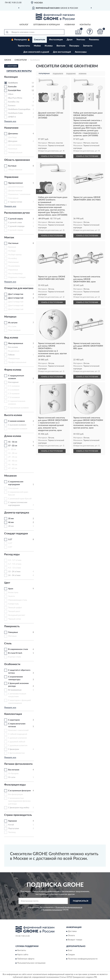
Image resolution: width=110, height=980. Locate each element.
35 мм (11, 519)
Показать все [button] (10, 121)
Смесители (40, 40)
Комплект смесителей (18, 730)
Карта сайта (23, 955)
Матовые (12, 636)
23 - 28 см (13, 453)
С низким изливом (16, 421)
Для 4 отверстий (16, 306)
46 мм (11, 522)
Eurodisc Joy (14, 102)
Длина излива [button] (13, 436)
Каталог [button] (24, 25)
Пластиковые (14, 330)
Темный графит (15, 608)
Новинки (70, 25)
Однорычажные (15, 183)
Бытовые (12, 166)
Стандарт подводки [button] (16, 534)
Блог (70, 950)
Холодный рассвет (17, 615)
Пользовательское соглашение (31, 963)
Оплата (71, 936)
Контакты (85, 25)
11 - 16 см (13, 442)
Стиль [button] (8, 644)
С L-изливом (14, 390)
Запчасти (88, 46)
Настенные (13, 243)
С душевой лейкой (17, 742)
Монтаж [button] (9, 238)
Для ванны (13, 134)
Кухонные (13, 149)
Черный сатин (15, 619)
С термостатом (15, 202)
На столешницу (15, 274)
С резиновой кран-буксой (20, 499)
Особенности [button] (12, 664)
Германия (12, 821)
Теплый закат (14, 611)
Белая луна (13, 593)
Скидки (71, 955)
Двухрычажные (15, 191)
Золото (11, 596)
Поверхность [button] (12, 626)
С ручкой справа (16, 230)
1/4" (10, 543)
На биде (12, 251)
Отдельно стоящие (17, 277)
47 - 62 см (13, 468)
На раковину (14, 266)
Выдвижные (14, 351)
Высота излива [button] (13, 415)
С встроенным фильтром (19, 791)
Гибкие (11, 355)
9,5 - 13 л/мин (15, 568)
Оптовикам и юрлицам (47, 25)
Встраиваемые (15, 690)
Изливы (49, 46)
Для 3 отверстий (16, 302)
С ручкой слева (15, 223)
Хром (11, 589)
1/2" (10, 540)
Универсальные (15, 153)
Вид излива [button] (11, 338)
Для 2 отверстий (16, 298)
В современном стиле (18, 649)
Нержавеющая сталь (18, 600)
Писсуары (74, 46)
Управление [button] (11, 177)
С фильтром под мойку (19, 808)
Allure (11, 94)
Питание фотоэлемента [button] (18, 764)
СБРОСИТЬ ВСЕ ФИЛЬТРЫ (19, 71)
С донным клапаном (17, 738)
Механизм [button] (10, 476)
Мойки (37, 46)
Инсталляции (56, 40)
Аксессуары (81, 52)
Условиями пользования (52, 910)
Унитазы (81, 40)
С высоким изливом (17, 425)
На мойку (13, 258)
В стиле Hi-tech (15, 653)
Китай (11, 825)
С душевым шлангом (18, 746)
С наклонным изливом (18, 408)
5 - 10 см (12, 449)
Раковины (94, 40)
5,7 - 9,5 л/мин (15, 564)
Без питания (14, 770)
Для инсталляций (62, 52)
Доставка (72, 931)
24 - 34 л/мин (14, 575)
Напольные (13, 262)
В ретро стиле (15, 657)
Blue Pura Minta (15, 98)
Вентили (61, 46)
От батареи (13, 774)
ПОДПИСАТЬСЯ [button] (81, 901)
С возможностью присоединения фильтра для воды (19, 801)
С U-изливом (14, 397)
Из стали (12, 326)
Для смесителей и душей (36, 52)
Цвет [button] (7, 583)
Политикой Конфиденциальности (69, 907)
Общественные (15, 170)
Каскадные (13, 382)
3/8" (10, 547)
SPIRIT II (12, 117)
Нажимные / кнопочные (19, 194)
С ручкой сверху (16, 219)
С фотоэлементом (16, 753)
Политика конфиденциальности (83, 959)
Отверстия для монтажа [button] (19, 288)
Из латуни (13, 323)
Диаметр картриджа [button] (17, 513)
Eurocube (12, 87)
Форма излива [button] (13, 370)
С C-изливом (14, 386)
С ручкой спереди (16, 226)
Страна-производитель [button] (18, 815)
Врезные (12, 247)
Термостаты (24, 46)
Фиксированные (16, 343)
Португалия (14, 829)
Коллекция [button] (11, 77)
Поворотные (14, 359)
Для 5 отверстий (16, 309)
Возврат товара (75, 940)
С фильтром (14, 749)
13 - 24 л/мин (14, 572)
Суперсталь (13, 604)
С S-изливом (14, 394)
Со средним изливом (18, 429)
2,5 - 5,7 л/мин (15, 560)
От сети (12, 777)
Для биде (12, 137)
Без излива (13, 347)
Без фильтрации (16, 794)
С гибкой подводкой (18, 734)
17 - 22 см (13, 446)
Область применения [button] (17, 160)
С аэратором (14, 720)
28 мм (11, 526)
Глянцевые (13, 632)
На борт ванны (15, 255)
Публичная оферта (26, 959)
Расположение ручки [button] (17, 213)
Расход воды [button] (12, 555)
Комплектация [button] (13, 714)
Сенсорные (13, 198)
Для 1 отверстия (16, 294)
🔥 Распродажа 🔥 (21, 40)
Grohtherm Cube (15, 113)
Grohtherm (13, 83)
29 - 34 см (13, 457)
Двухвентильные (16, 187)
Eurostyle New (14, 90)
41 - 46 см (13, 465)
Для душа (13, 141)
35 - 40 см (13, 461)
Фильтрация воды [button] (15, 785)
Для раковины (15, 145)
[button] (90, 31)
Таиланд (12, 832)
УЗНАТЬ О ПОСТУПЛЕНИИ (52, 156)
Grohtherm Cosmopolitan (19, 109)
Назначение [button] (11, 128)
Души (70, 40)
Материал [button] (10, 317)
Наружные (13, 270)
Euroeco (12, 106)
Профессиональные (17, 362)
